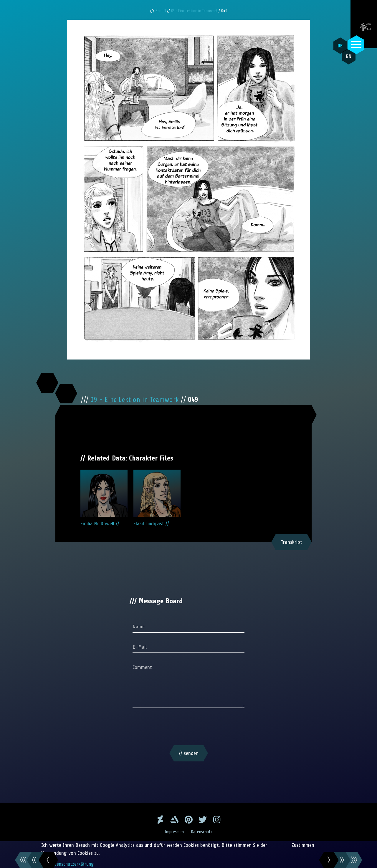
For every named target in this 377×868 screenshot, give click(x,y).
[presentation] (188, 728)
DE (339, 46)
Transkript (291, 542)
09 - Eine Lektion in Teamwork (195, 11)
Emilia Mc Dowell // (104, 498)
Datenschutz (202, 832)
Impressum (174, 832)
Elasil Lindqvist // (157, 498)
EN (346, 59)
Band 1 (159, 11)
